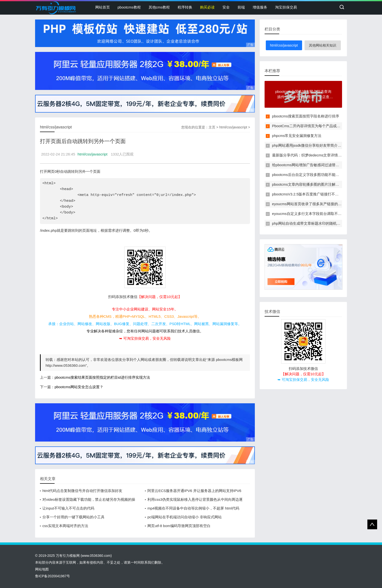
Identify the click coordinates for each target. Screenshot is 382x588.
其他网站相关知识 (323, 45)
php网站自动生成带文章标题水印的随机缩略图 (310, 223)
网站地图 (42, 569)
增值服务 (260, 7)
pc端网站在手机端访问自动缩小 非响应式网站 (185, 517)
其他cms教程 (159, 7)
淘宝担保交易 (286, 7)
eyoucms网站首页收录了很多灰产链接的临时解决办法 (316, 204)
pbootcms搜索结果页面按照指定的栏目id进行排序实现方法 (102, 377)
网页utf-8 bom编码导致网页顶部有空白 (179, 526)
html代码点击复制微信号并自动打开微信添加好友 (82, 491)
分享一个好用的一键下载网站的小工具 (73, 517)
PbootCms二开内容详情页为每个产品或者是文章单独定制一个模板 (326, 126)
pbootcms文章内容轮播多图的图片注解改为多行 (311, 184)
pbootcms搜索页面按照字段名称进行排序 (306, 116)
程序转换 (185, 7)
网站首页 (103, 7)
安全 (226, 7)
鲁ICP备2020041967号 (53, 576)
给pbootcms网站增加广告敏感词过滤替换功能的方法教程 (318, 165)
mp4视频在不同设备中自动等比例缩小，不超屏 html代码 (193, 508)
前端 (241, 7)
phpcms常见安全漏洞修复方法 (297, 136)
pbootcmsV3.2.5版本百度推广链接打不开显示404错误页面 (319, 194)
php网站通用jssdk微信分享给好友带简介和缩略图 (312, 145)
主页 (212, 127)
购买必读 (207, 7)
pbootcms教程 (129, 7)
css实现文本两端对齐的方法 (65, 526)
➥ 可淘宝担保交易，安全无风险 (145, 338)
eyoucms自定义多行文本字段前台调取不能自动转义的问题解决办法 (327, 214)
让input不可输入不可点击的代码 (68, 508)
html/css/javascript (233, 127)
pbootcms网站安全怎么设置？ (79, 387)
